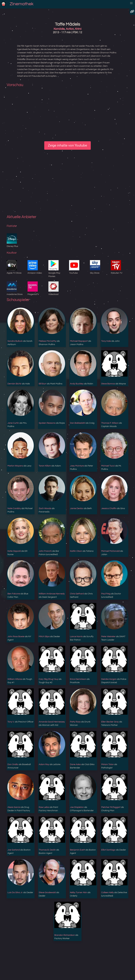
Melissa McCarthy (48, 341)
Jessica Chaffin (109, 508)
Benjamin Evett (78, 850)
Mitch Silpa (44, 637)
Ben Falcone (14, 594)
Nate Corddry (14, 508)
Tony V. (11, 722)
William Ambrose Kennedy (52, 594)
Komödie (59, 29)
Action (70, 29)
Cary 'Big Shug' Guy (48, 679)
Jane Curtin (13, 423)
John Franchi (45, 551)
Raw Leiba (44, 807)
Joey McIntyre (77, 466)
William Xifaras (15, 679)
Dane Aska (75, 764)
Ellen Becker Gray (110, 722)
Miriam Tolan (108, 764)
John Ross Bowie (16, 637)
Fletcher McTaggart (111, 807)
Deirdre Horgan (109, 679)
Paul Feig (106, 594)
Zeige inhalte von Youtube (67, 145)
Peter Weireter (108, 637)
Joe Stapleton (77, 807)
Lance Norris (76, 637)
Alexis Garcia (14, 807)
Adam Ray (44, 764)
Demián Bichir (14, 384)
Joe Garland (14, 850)
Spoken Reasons (47, 423)
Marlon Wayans (15, 466)
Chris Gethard (77, 594)
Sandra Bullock (15, 341)
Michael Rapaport (79, 341)
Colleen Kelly (108, 892)
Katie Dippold (14, 551)
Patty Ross (75, 722)
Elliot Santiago (108, 850)
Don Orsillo (13, 764)
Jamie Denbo (77, 508)
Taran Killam (45, 466)
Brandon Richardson (65, 935)
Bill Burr (43, 384)
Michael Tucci (108, 466)
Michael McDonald (110, 551)
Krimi (78, 29)
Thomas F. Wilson (110, 423)
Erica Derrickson (78, 679)
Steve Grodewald (47, 892)
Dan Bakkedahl (78, 423)
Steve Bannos (108, 384)
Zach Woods (45, 508)
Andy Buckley (77, 384)
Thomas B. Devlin (47, 850)
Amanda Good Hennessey (52, 722)
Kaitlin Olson (76, 551)
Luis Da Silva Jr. (15, 892)
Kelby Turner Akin (79, 892)
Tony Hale (106, 341)
